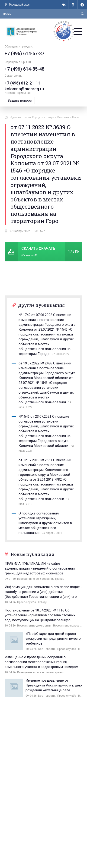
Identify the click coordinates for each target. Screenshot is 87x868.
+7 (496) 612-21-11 (23, 83)
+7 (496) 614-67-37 (24, 53)
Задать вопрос (20, 100)
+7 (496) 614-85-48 (24, 69)
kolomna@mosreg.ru (24, 89)
